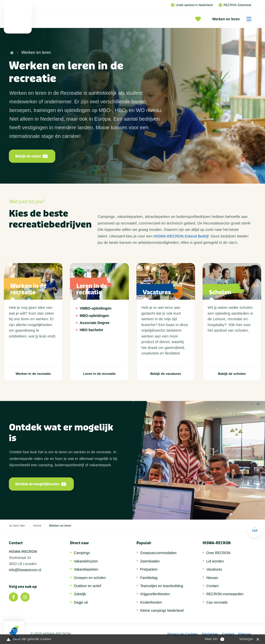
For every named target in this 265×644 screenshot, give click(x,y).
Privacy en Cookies (183, 634)
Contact (213, 586)
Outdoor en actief (87, 586)
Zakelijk (80, 594)
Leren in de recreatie (99, 374)
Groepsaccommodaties (158, 553)
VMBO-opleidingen (99, 308)
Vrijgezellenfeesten (155, 594)
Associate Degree (99, 323)
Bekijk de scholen (232, 374)
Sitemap (245, 634)
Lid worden (215, 561)
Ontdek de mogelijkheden (41, 484)
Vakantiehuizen (86, 561)
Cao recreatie (217, 602)
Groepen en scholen (90, 578)
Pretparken (149, 569)
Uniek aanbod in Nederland (192, 5)
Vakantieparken (86, 569)
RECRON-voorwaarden (225, 594)
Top (255, 529)
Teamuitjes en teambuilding (162, 586)
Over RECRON (218, 553)
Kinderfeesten (151, 602)
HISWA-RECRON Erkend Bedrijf (181, 236)
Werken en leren (234, 19)
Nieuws (212, 578)
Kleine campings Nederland (162, 610)
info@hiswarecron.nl (25, 570)
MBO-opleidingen (99, 316)
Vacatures (214, 569)
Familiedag (149, 578)
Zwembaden (150, 561)
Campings (82, 553)
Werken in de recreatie (33, 374)
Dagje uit (81, 602)
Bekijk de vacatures (165, 374)
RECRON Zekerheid (235, 5)
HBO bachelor (99, 330)
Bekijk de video (31, 156)
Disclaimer (210, 634)
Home (37, 526)
